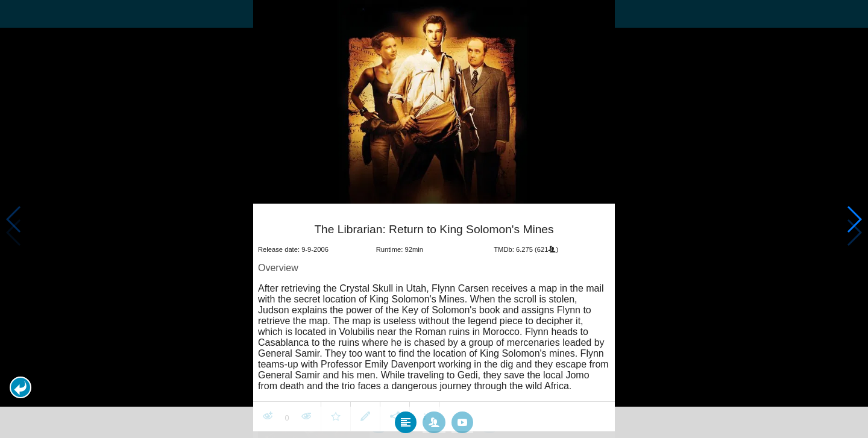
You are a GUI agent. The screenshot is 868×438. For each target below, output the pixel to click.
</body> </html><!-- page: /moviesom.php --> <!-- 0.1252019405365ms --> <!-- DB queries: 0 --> (434, 219)
